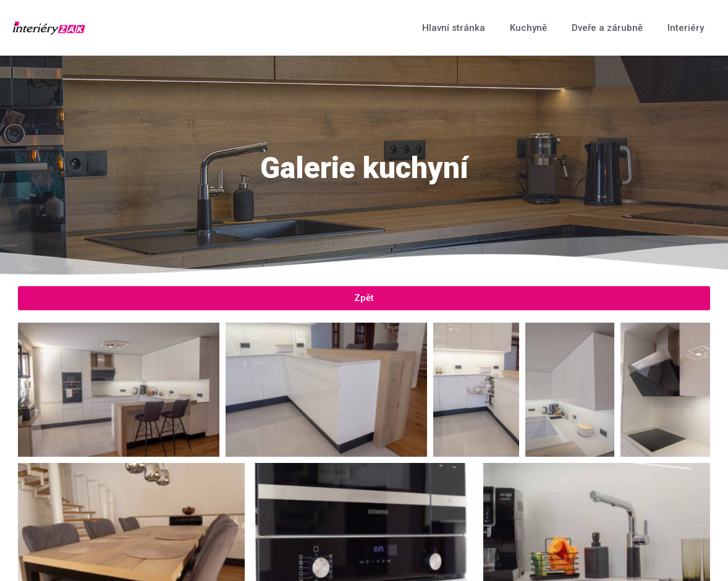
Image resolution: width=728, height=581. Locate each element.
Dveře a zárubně (607, 28)
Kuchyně (528, 28)
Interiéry (686, 28)
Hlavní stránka (454, 28)
